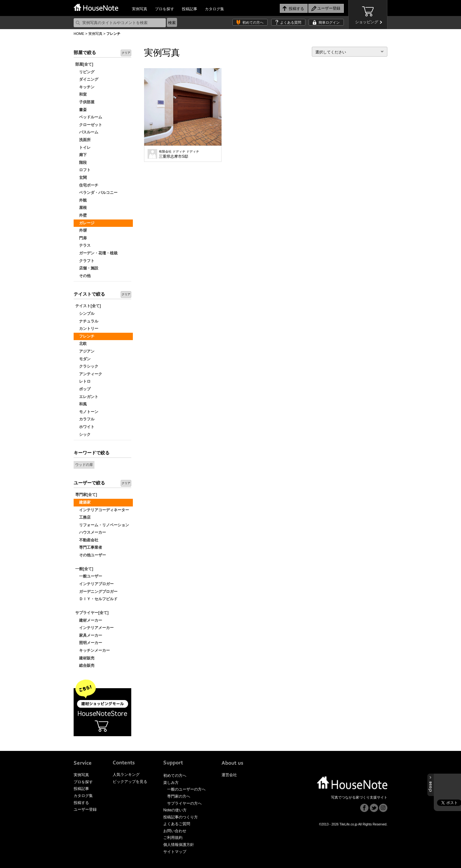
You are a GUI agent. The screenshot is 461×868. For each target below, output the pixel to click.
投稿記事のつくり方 (181, 817)
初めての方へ (253, 22)
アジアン (85, 351)
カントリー (87, 329)
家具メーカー (89, 635)
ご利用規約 (173, 838)
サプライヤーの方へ (184, 803)
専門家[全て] (86, 495)
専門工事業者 (89, 547)
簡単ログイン (329, 22)
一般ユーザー (89, 576)
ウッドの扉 (84, 465)
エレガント (87, 397)
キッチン (85, 87)
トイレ (83, 147)
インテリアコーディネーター (102, 510)
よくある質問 (291, 22)
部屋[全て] (84, 64)
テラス (83, 245)
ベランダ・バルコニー (96, 193)
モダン (83, 359)
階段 (81, 163)
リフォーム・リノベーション (102, 525)
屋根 (81, 208)
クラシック (87, 366)
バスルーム (87, 132)
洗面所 (83, 140)
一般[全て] (84, 569)
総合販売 (85, 665)
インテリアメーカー (94, 628)
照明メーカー (89, 643)
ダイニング (87, 79)
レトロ (83, 381)
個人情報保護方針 (179, 845)
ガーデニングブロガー (96, 592)
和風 (81, 404)
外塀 (81, 230)
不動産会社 (87, 540)
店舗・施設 (87, 268)
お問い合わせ (175, 831)
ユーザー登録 (85, 809)
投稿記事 (190, 9)
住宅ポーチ (87, 185)
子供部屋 (85, 102)
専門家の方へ (179, 796)
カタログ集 (214, 9)
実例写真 (140, 9)
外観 (81, 200)
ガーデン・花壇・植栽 (96, 253)
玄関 (81, 178)
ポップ (83, 389)
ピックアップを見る (130, 782)
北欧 (81, 344)
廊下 (81, 155)
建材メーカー (89, 620)
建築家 (83, 502)
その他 (83, 276)
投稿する (81, 803)
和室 (81, 94)
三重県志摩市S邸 (179, 154)
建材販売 (85, 658)
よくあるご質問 (177, 824)
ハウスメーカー (91, 532)
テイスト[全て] (88, 306)
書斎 (81, 110)
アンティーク (89, 374)
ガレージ (85, 223)
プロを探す (165, 9)
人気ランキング (126, 775)
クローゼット (89, 125)
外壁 (81, 215)
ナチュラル (87, 321)
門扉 (81, 238)
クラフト (85, 261)
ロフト (83, 170)
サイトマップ (175, 852)
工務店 (83, 517)
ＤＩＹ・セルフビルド (96, 599)
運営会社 (229, 775)
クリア (126, 53)
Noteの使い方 (175, 810)
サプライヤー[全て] (92, 613)
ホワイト (85, 427)
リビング (85, 72)
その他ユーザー (91, 555)
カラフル (85, 419)
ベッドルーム (89, 117)
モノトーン (87, 412)
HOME (79, 34)
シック (83, 434)
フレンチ (85, 336)
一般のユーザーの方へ (186, 789)
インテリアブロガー (94, 584)
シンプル (85, 314)
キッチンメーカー (93, 650)
